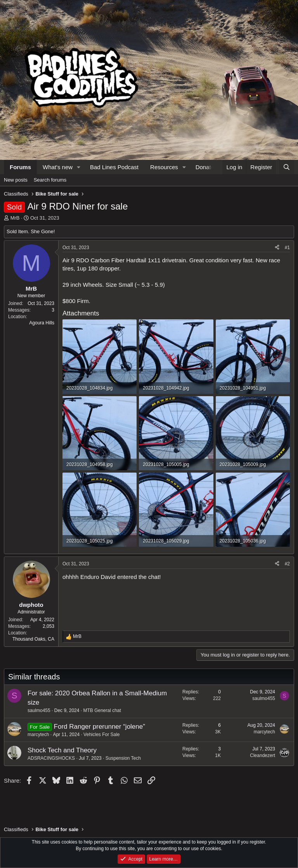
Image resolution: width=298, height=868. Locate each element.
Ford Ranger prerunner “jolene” (100, 727)
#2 (287, 564)
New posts (16, 180)
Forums (20, 167)
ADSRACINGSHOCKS (51, 758)
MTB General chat (102, 710)
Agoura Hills (42, 323)
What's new (58, 167)
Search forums (50, 180)
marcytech (38, 735)
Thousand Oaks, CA (33, 639)
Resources (164, 167)
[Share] (277, 248)
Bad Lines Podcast (114, 167)
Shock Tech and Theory (62, 750)
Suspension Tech (123, 758)
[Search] (287, 167)
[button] (79, 167)
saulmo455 (39, 710)
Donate (205, 167)
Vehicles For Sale (101, 735)
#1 (287, 248)
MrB (15, 218)
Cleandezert (262, 755)
